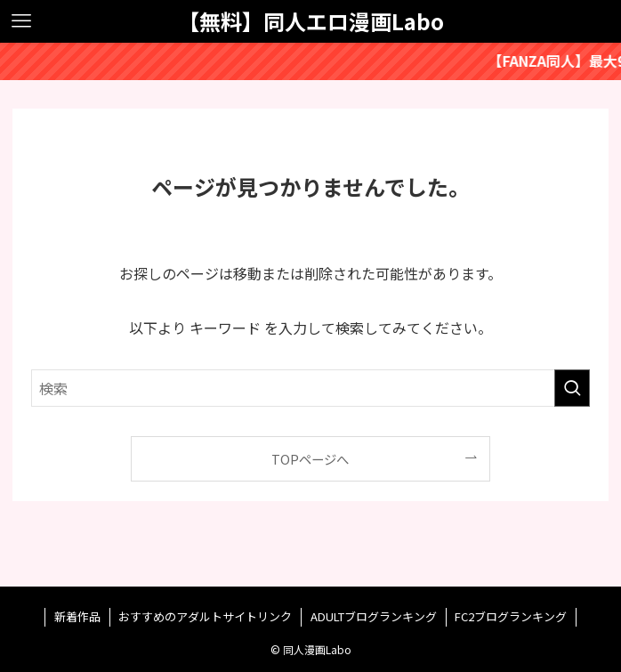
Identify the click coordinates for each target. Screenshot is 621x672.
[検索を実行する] (572, 388)
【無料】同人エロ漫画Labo (311, 21)
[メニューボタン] (21, 21)
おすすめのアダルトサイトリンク (205, 616)
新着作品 (77, 616)
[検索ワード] (310, 388)
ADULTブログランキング (374, 616)
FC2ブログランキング (511, 616)
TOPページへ (310, 459)
